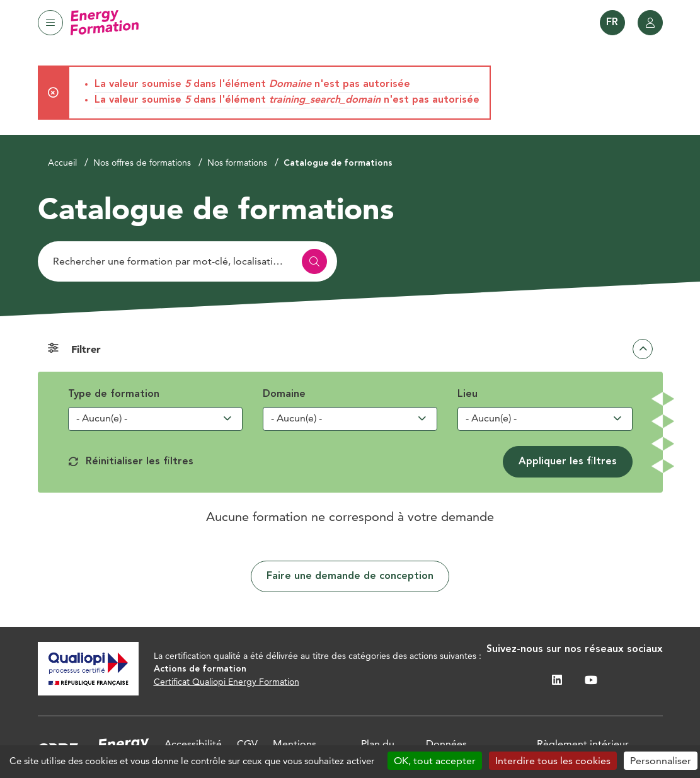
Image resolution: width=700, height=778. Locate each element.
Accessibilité (193, 744)
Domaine (284, 394)
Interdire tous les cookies (553, 761)
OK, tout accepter (435, 761)
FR (612, 23)
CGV (247, 744)
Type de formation (114, 394)
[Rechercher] (187, 261)
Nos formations (237, 163)
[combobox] (156, 419)
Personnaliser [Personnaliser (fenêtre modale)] (661, 761)
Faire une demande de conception (350, 576)
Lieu (468, 394)
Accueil (62, 163)
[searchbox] (133, 418)
